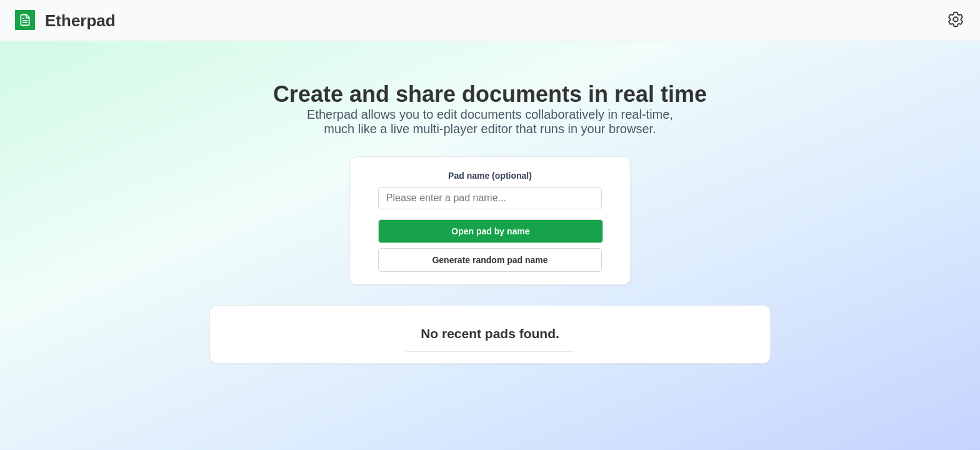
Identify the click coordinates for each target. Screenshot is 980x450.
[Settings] (956, 20)
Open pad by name (490, 231)
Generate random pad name (490, 260)
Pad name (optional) (490, 176)
